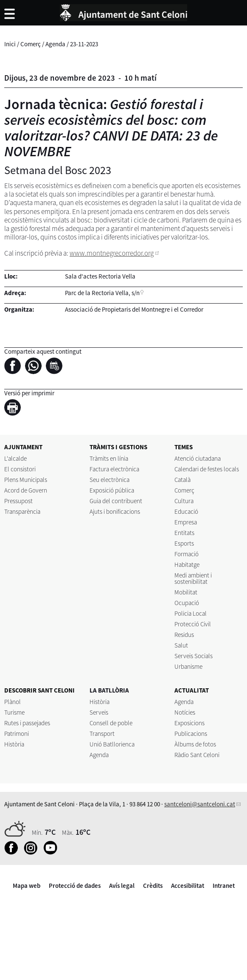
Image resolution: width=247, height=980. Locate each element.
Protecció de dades (75, 886)
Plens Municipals (26, 480)
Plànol (13, 702)
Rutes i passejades (27, 723)
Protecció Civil (193, 624)
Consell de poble (111, 723)
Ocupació (187, 603)
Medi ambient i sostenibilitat (193, 578)
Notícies (185, 712)
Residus (184, 635)
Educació (186, 511)
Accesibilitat (188, 886)
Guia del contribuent (116, 501)
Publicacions (191, 734)
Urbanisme (188, 666)
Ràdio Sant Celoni (197, 755)
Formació (187, 554)
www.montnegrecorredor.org (112, 253)
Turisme (14, 712)
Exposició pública (112, 490)
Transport (102, 734)
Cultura (184, 501)
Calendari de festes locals (207, 469)
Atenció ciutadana (198, 458)
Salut (181, 645)
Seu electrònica (109, 480)
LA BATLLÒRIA (109, 690)
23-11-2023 (84, 44)
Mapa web (27, 886)
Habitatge (187, 565)
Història (14, 744)
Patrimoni (17, 734)
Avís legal (122, 886)
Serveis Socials (194, 656)
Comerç (31, 44)
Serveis (99, 712)
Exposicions (189, 723)
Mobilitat (186, 592)
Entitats (184, 533)
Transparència (22, 511)
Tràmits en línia (109, 458)
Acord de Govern (26, 490)
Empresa (186, 522)
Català (182, 480)
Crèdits (153, 886)
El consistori (20, 469)
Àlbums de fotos (195, 744)
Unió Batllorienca (112, 744)
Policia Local (191, 613)
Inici (10, 44)
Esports (184, 543)
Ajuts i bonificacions (115, 511)
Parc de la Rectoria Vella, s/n (102, 293)
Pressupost (18, 501)
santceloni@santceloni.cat (200, 804)
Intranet (224, 886)
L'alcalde (15, 458)
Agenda (55, 44)
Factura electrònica (114, 469)
